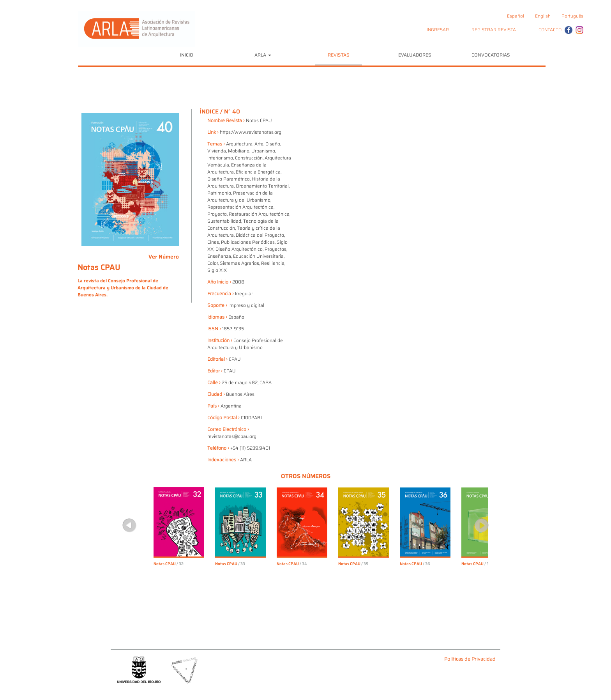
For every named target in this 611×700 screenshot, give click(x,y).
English (543, 16)
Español (516, 16)
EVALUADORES (415, 55)
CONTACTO (550, 30)
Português (572, 16)
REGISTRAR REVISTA (494, 30)
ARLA (263, 55)
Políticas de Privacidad (470, 659)
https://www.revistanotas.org (251, 132)
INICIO (187, 55)
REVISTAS (339, 55)
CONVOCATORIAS (491, 55)
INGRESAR (438, 30)
